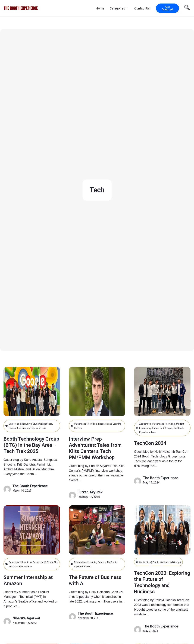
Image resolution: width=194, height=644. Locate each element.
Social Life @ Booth (151, 568)
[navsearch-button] (187, 8)
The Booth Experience (30, 496)
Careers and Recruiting (23, 424)
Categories (119, 8)
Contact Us (142, 8)
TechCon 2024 (154, 443)
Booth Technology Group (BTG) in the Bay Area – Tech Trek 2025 (29, 452)
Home (100, 8)
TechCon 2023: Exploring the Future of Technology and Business (162, 592)
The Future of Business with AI (92, 586)
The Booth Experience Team (166, 432)
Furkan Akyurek (90, 498)
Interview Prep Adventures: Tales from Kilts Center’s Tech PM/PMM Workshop (95, 451)
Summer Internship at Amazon (30, 586)
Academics (146, 424)
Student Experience (151, 428)
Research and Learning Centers (93, 568)
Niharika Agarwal (26, 624)
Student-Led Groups (36, 428)
